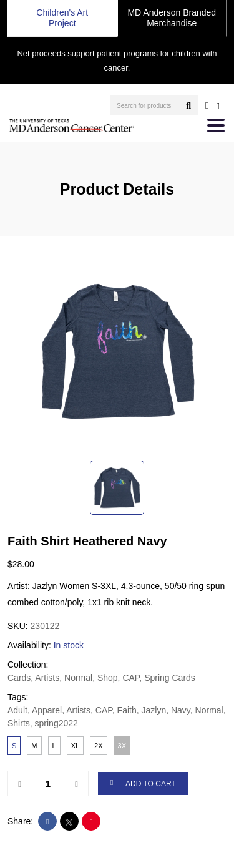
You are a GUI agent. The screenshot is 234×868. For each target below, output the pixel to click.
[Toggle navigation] (216, 125)
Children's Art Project (62, 18)
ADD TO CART (143, 783)
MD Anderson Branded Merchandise (172, 18)
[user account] (207, 105)
